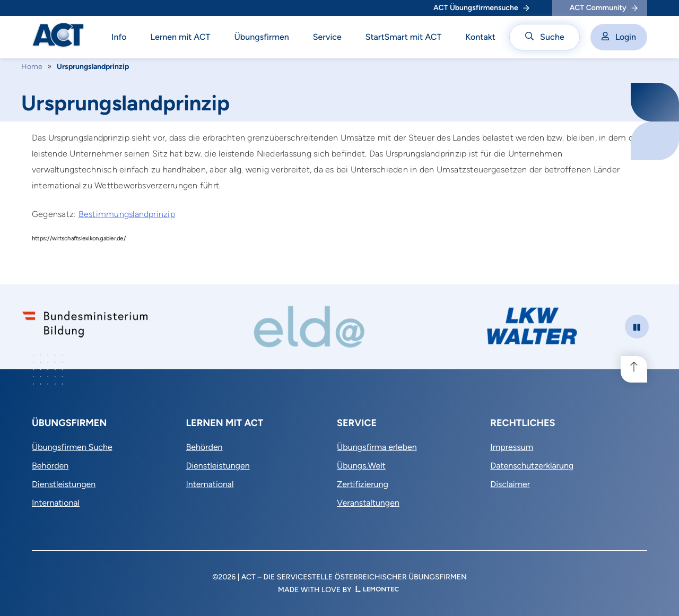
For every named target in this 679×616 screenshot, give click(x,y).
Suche (545, 37)
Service (327, 37)
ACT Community (604, 8)
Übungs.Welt (361, 466)
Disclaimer (510, 484)
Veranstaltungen (368, 503)
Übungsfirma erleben (377, 447)
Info (119, 37)
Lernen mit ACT (181, 37)
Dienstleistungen (64, 484)
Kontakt (480, 37)
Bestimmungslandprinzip (127, 214)
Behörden (50, 466)
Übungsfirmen (262, 37)
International (56, 503)
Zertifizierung (363, 484)
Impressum (512, 447)
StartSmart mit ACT (404, 37)
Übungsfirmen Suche (72, 447)
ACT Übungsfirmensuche (481, 8)
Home (32, 67)
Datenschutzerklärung (532, 466)
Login (619, 37)
